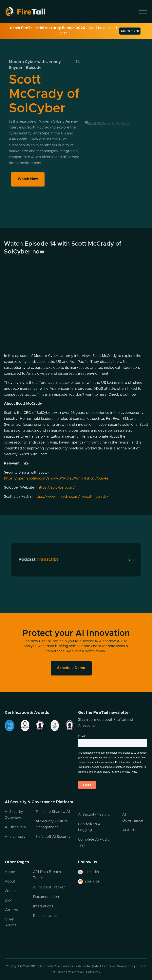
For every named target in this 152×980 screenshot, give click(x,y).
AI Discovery (15, 827)
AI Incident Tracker (49, 887)
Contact (11, 891)
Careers (11, 910)
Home (10, 872)
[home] (30, 12)
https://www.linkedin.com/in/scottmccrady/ (71, 497)
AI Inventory (15, 837)
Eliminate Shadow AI (53, 812)
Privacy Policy (126, 966)
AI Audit (129, 830)
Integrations (43, 906)
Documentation (46, 897)
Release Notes (45, 916)
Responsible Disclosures (84, 972)
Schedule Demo (71, 668)
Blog (9, 901)
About (10, 882)
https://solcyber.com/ (56, 488)
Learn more (130, 31)
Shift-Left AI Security (53, 837)
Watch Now (28, 177)
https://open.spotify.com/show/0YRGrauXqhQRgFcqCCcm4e (56, 479)
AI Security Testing (94, 815)
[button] (143, 12)
